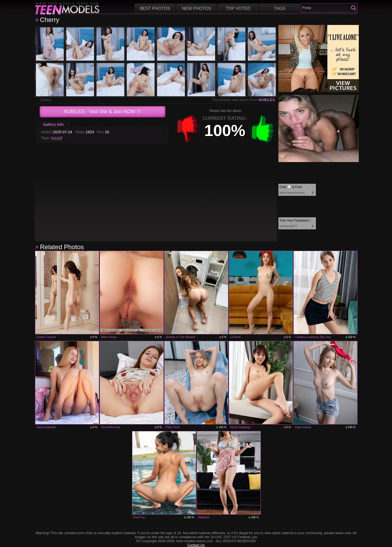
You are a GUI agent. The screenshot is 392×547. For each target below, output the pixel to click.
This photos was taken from (243, 100)
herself (57, 138)
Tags (279, 8)
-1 (188, 129)
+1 (263, 129)
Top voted (238, 8)
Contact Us (196, 545)
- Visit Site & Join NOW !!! (102, 112)
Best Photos (155, 8)
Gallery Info (53, 124)
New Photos (197, 8)
